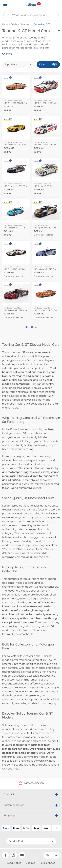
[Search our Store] (31, 15)
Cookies (30, 863)
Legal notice (14, 863)
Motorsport (25, 24)
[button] (55, 6)
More (7, 54)
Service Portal (31, 841)
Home (5, 24)
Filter (48, 65)
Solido (14, 24)
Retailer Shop (47, 863)
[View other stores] (39, 4)
